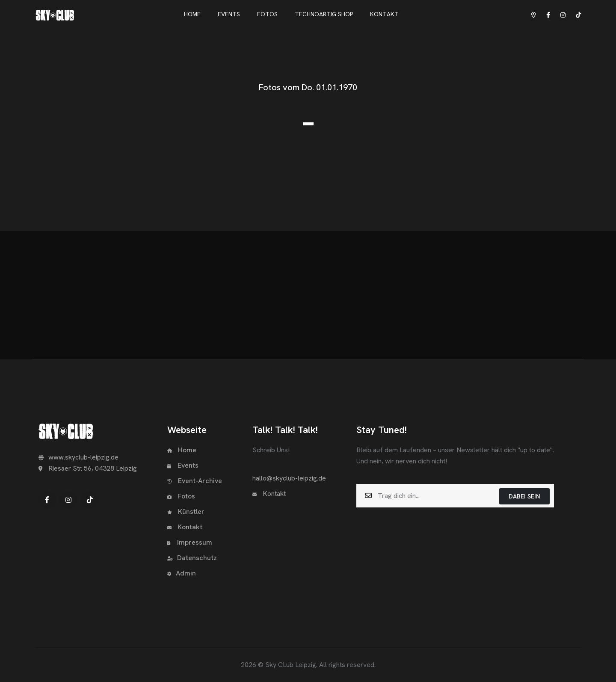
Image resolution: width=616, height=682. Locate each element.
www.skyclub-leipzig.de (78, 457)
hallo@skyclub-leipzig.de (289, 478)
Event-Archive (195, 481)
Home (182, 450)
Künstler (186, 511)
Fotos (181, 496)
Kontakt (185, 527)
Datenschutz (192, 558)
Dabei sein (524, 496)
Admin (182, 573)
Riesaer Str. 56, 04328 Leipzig (88, 468)
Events (183, 465)
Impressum (190, 542)
